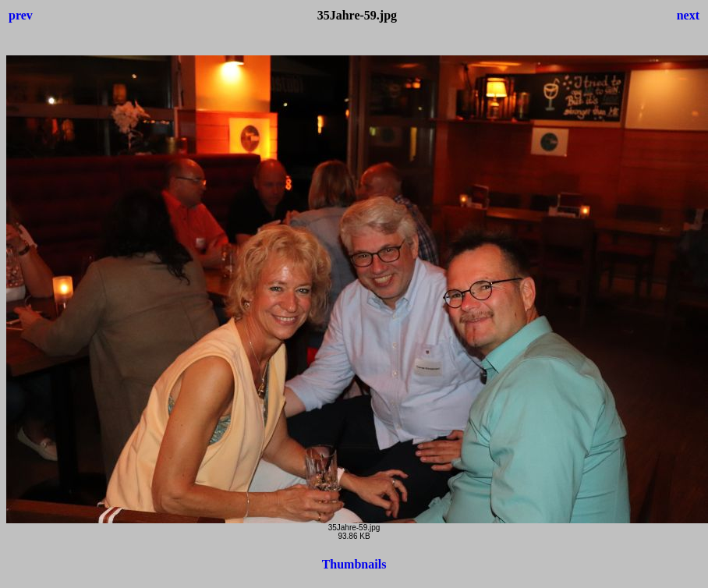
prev (21, 15)
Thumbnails (354, 564)
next (688, 15)
